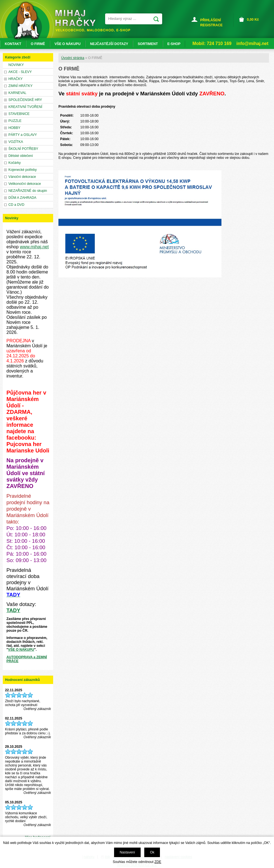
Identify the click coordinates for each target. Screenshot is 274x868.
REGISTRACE (211, 25)
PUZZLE (15, 121)
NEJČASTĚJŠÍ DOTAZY (109, 44)
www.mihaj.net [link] (34, 247)
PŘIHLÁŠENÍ (211, 20)
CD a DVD (16, 205)
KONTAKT (13, 44)
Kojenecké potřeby (23, 170)
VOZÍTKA (16, 142)
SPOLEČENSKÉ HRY (25, 100)
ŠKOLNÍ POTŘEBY (23, 149)
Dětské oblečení (21, 156)
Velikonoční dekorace (25, 184)
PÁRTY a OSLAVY (23, 135)
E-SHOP (174, 44)
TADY (13, 610)
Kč (253, 20)
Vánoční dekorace (22, 177)
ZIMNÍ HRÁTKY (20, 86)
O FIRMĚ (38, 44)
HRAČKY (16, 79)
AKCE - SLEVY (20, 72)
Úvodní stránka (73, 58)
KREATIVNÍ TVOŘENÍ (25, 107)
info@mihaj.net (252, 43)
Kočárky (15, 163)
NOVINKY (16, 65)
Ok (152, 852)
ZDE (158, 862)
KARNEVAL (17, 93)
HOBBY (14, 128)
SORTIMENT (148, 44)
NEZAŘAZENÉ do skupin (28, 191)
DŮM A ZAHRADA (22, 198)
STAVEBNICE (19, 114)
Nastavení (127, 852)
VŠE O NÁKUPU (21, 650)
